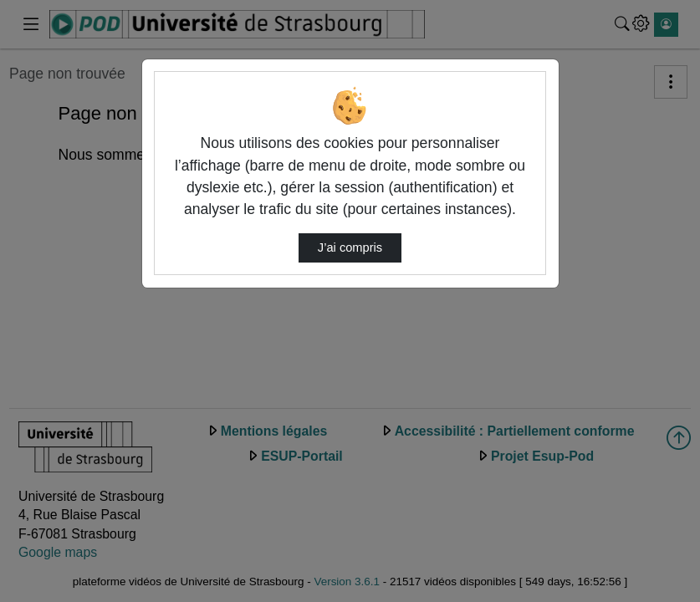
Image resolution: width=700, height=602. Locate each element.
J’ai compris (350, 247)
